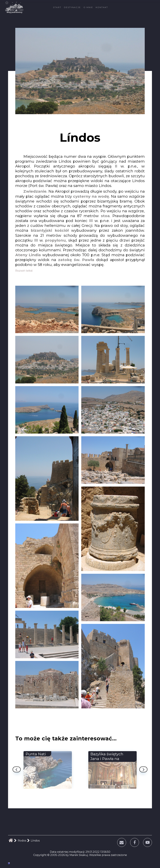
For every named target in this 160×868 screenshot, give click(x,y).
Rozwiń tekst (24, 271)
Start (57, 7)
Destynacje (72, 7)
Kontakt (102, 7)
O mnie (88, 7)
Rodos (22, 841)
